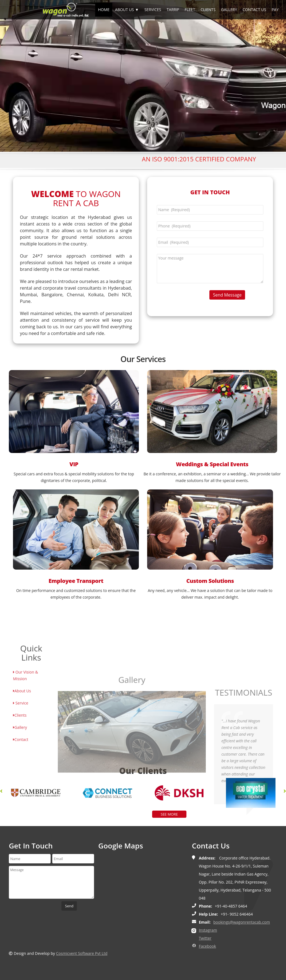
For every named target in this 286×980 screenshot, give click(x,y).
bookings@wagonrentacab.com (242, 922)
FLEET (190, 10)
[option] (50, 793)
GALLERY (229, 10)
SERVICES (153, 10)
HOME (104, 10)
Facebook (207, 946)
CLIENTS (208, 10)
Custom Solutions (210, 581)
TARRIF (173, 10)
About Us (22, 738)
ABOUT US (124, 10)
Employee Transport (76, 581)
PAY (275, 10)
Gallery (20, 775)
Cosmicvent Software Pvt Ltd (82, 953)
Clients (20, 763)
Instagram (208, 930)
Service (21, 750)
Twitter (205, 938)
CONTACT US (254, 10)
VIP (74, 464)
